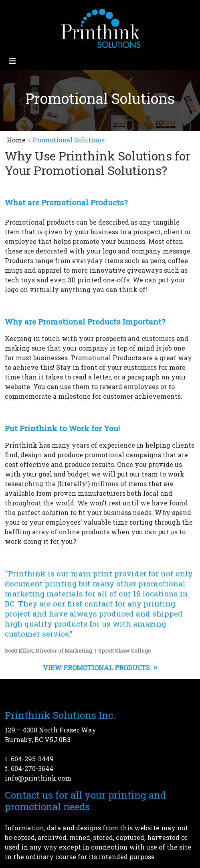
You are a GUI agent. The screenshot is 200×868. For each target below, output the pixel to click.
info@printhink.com (38, 778)
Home (16, 140)
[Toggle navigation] (12, 61)
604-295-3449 (32, 759)
